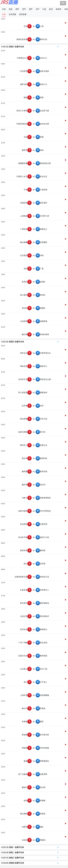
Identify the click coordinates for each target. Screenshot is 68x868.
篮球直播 (23, 14)
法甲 (37, 9)
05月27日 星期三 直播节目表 (30, 858)
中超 (44, 9)
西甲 (17, 9)
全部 (4, 9)
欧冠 (51, 9)
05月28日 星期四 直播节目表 (30, 863)
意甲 (24, 9)
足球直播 (12, 14)
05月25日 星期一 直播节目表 (30, 847)
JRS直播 (9, 3)
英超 (11, 9)
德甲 (31, 9)
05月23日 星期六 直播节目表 (30, 47)
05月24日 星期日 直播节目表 (30, 342)
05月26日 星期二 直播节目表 (30, 853)
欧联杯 (59, 9)
